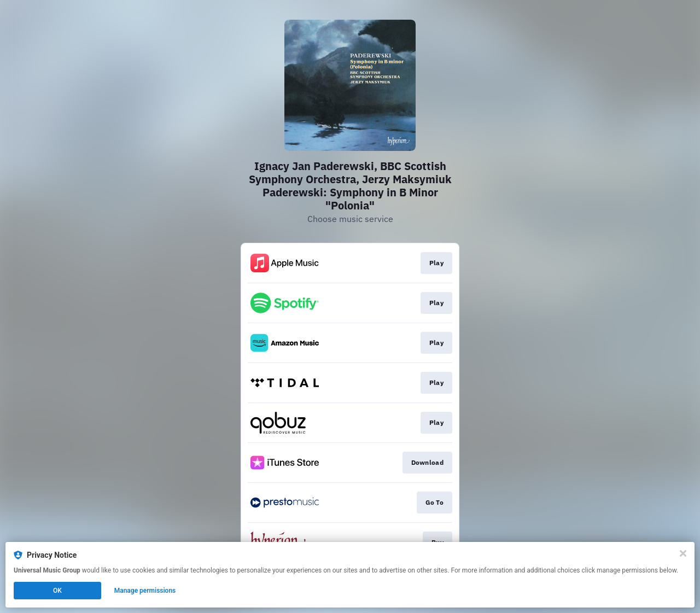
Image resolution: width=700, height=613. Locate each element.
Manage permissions (145, 591)
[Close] (683, 553)
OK (57, 591)
